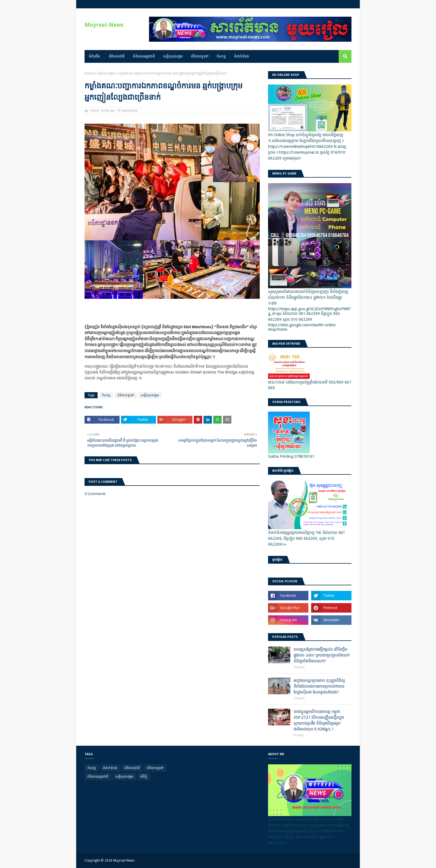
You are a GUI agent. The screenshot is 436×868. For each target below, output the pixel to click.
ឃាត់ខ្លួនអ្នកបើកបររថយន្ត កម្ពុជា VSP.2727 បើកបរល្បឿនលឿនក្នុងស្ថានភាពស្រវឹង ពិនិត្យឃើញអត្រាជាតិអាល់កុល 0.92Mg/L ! (319, 720)
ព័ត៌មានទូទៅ (126, 395)
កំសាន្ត (106, 395)
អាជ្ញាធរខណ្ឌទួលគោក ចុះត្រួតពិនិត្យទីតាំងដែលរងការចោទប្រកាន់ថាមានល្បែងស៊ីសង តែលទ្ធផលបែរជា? (319, 686)
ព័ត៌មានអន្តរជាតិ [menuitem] (144, 56)
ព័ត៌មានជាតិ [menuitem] (117, 56)
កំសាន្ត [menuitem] (221, 56)
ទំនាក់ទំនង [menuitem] (242, 56)
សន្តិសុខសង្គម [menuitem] (173, 56)
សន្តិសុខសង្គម (106, 73)
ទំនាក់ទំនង (110, 768)
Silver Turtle (100, 111)
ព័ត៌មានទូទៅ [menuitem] (200, 56)
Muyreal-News (104, 25)
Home (89, 73)
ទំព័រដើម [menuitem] (95, 56)
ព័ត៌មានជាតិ (132, 768)
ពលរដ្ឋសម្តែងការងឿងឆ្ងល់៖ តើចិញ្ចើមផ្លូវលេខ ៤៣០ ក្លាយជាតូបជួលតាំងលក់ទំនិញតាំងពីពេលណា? (322, 655)
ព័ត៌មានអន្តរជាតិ (98, 777)
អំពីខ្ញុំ (144, 777)
